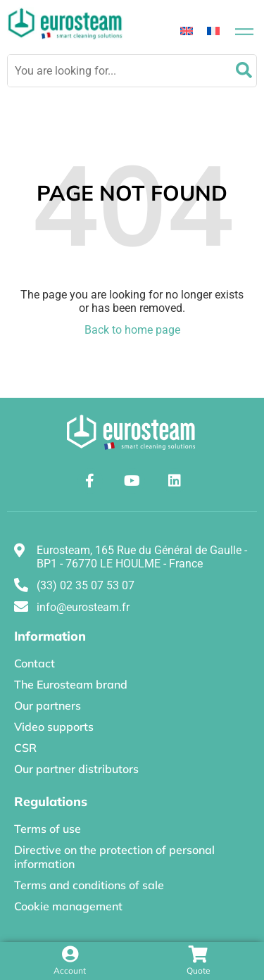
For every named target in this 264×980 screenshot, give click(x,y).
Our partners (48, 705)
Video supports (54, 727)
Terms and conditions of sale (89, 885)
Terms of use (48, 829)
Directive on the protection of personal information (114, 857)
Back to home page (132, 330)
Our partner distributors (76, 769)
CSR (25, 748)
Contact (34, 663)
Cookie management (68, 906)
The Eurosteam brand (71, 684)
